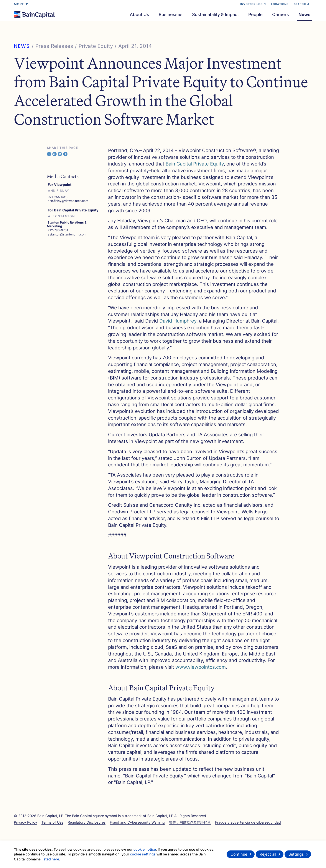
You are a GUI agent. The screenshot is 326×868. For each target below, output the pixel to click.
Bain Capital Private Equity (195, 164)
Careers (281, 15)
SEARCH (302, 4)
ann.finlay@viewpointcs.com (68, 201)
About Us (139, 15)
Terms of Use (52, 822)
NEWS (22, 46)
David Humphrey (178, 321)
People (255, 15)
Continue (239, 856)
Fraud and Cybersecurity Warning (137, 822)
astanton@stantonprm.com (67, 234)
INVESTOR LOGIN (253, 4)
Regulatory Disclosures (87, 822)
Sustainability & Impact (215, 15)
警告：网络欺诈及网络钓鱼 (190, 822)
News (304, 15)
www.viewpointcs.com (201, 667)
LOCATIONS (280, 4)
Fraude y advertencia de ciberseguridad (248, 822)
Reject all (268, 856)
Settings (296, 856)
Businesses (171, 15)
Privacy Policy (26, 822)
